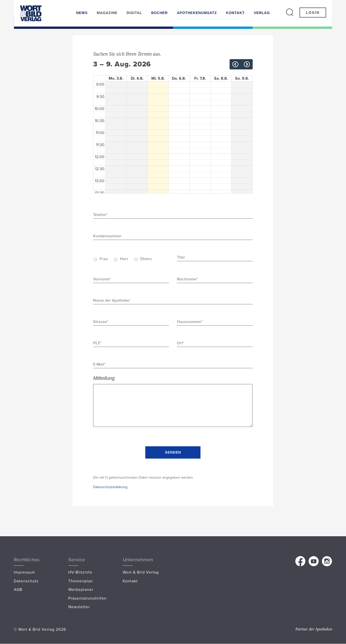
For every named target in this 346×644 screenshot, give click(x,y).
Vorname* (102, 279)
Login (313, 13)
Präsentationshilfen (87, 598)
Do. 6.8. (179, 78)
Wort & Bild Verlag (141, 572)
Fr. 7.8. (200, 78)
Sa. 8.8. (221, 78)
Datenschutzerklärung (110, 487)
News (82, 13)
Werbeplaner (81, 589)
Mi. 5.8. (158, 78)
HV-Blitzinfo (80, 572)
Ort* (181, 343)
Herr (124, 259)
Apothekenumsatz (197, 13)
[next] (247, 64)
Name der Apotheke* (112, 300)
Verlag (262, 13)
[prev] (235, 64)
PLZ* (97, 343)
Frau (104, 259)
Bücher (160, 13)
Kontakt (235, 13)
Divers (146, 259)
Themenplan (81, 581)
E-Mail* (99, 364)
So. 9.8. (242, 78)
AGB (18, 589)
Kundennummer (107, 236)
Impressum (24, 572)
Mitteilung (104, 378)
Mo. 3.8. (116, 78)
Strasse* (101, 322)
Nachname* (187, 279)
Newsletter (79, 607)
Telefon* (100, 215)
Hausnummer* (190, 322)
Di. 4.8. (137, 78)
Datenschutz (26, 581)
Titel (181, 257)
